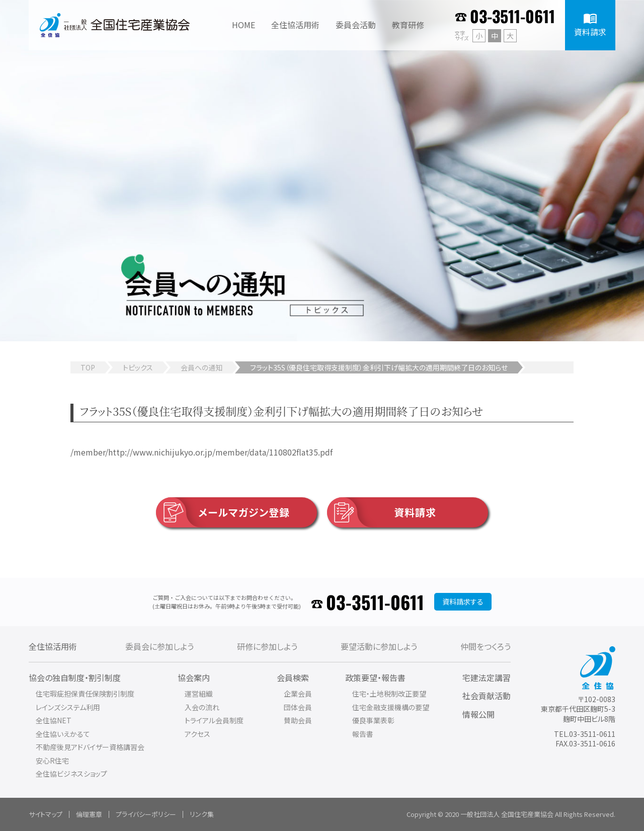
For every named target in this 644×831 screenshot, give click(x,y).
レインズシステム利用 (68, 707)
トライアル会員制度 (214, 720)
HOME (244, 25)
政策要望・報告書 (375, 677)
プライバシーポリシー (146, 814)
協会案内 (194, 677)
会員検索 (293, 677)
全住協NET (54, 720)
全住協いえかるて (63, 734)
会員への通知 (202, 367)
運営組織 (199, 694)
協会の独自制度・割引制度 (75, 677)
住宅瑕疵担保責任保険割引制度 (85, 694)
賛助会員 (298, 720)
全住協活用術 (53, 646)
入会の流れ (202, 707)
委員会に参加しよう (159, 646)
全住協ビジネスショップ (71, 774)
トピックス (138, 367)
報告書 (363, 734)
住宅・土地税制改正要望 (389, 694)
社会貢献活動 (487, 696)
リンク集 (202, 814)
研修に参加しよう (267, 646)
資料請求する (463, 601)
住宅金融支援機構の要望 (391, 707)
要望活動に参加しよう (379, 646)
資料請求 (382, 512)
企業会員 (298, 694)
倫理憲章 (89, 814)
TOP (88, 367)
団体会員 (298, 707)
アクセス (197, 734)
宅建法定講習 (487, 677)
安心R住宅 (52, 761)
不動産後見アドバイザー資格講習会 (90, 747)
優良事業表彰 (373, 720)
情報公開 (478, 714)
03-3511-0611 (512, 16)
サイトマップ (46, 814)
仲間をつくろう (486, 646)
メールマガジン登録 (223, 512)
